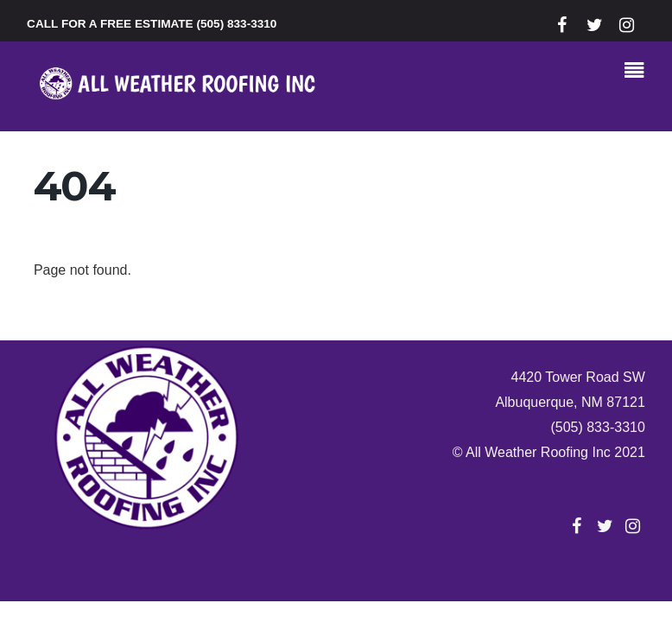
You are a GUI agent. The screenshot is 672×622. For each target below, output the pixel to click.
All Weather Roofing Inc (538, 452)
